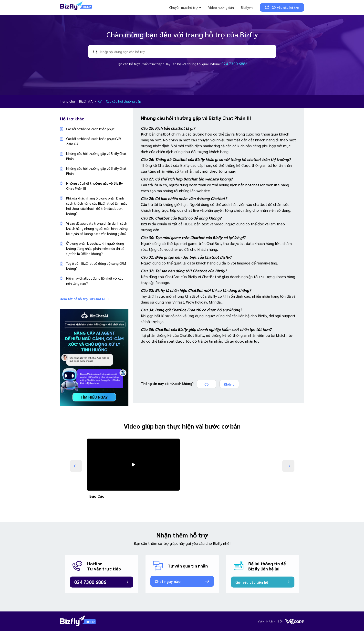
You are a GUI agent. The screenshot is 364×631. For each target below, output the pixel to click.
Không (229, 384)
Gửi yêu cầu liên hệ (252, 582)
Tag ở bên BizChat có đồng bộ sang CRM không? (96, 266)
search (95, 52)
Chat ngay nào (168, 581)
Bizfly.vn (247, 7)
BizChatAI (87, 101)
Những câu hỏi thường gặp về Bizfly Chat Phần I (96, 156)
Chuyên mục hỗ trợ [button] (184, 7)
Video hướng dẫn (221, 7)
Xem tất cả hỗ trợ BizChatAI (84, 299)
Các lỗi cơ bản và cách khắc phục (90, 129)
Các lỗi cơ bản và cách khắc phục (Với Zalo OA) (94, 141)
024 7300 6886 (234, 64)
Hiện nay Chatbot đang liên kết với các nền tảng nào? (95, 281)
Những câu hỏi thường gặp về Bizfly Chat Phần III (94, 186)
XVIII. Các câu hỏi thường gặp (119, 101)
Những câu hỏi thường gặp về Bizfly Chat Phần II (96, 171)
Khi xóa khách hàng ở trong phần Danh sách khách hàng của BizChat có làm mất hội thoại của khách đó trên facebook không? (97, 206)
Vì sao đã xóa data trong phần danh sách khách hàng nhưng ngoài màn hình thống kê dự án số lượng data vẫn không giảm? (97, 228)
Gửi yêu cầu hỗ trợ (282, 7)
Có (207, 384)
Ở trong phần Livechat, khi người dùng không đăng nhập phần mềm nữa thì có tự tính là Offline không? (95, 248)
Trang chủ (68, 101)
